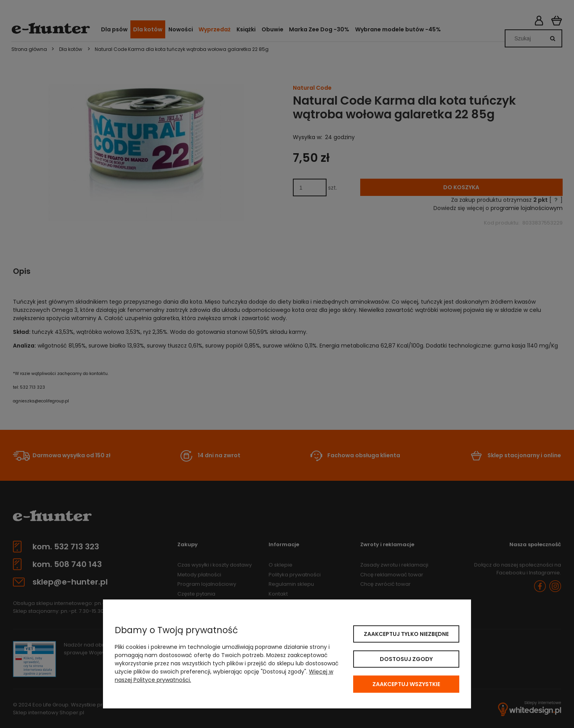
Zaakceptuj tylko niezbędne (406, 634)
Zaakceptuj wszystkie (406, 684)
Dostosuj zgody (406, 659)
